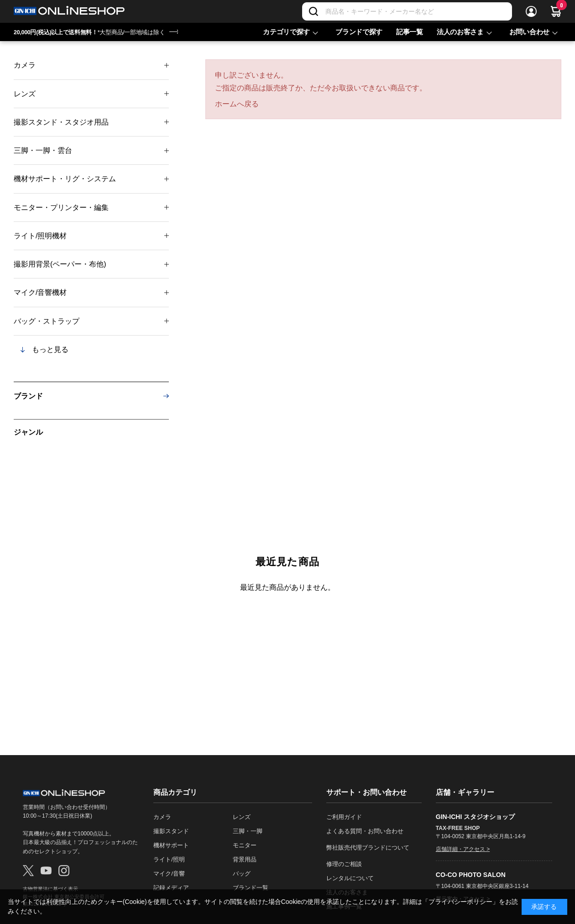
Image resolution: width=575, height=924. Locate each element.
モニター (245, 845)
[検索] (314, 11)
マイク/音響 (169, 874)
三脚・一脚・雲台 (43, 150)
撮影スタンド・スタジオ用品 (61, 122)
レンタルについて (350, 878)
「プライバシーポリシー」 (460, 902)
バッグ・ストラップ (47, 321)
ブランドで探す (359, 32)
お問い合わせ (529, 32)
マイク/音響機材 (40, 292)
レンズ (25, 94)
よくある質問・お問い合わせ (365, 831)
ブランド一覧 (251, 888)
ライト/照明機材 (40, 236)
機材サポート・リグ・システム (65, 179)
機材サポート (171, 845)
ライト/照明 (169, 859)
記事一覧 (410, 32)
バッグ (242, 874)
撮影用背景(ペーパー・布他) (60, 264)
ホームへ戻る (237, 104)
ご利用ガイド (344, 817)
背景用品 (245, 859)
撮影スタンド (171, 831)
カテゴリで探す (286, 32)
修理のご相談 (344, 864)
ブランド (28, 396)
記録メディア (171, 888)
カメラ (25, 65)
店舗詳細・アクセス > (463, 849)
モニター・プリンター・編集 (61, 207)
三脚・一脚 (248, 831)
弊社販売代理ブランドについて (368, 848)
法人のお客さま (460, 32)
